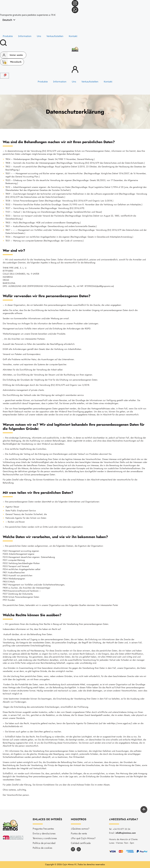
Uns (39, 36)
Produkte (8, 36)
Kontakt (73, 36)
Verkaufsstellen (55, 36)
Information (25, 36)
